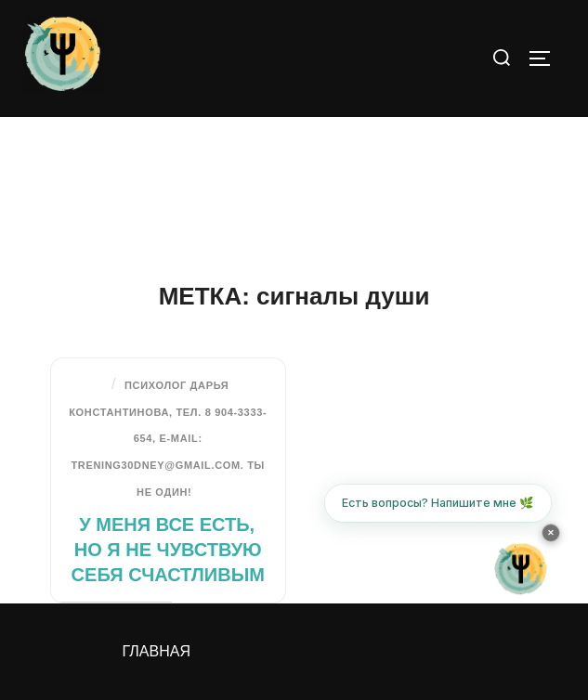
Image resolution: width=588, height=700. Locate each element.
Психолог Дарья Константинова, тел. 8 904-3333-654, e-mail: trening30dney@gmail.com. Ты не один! (168, 439)
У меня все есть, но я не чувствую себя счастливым (168, 550)
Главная (157, 651)
